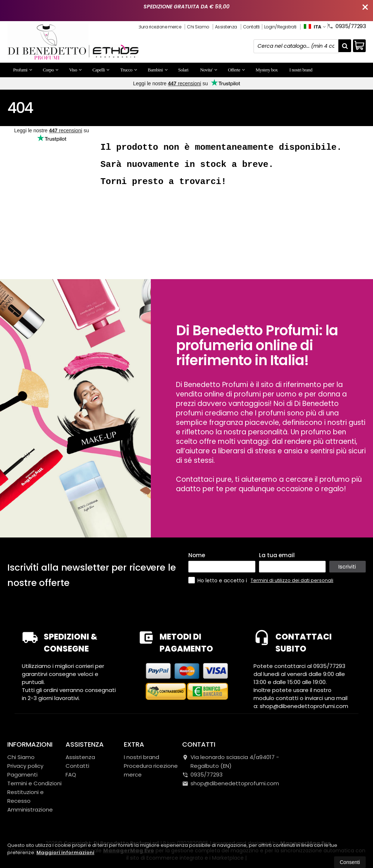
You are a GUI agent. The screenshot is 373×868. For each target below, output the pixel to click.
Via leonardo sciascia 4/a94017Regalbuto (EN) (231, 761)
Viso (75, 70)
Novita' (208, 70)
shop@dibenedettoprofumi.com (231, 783)
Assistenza (226, 27)
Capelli (101, 70)
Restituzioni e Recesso (25, 796)
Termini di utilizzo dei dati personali (292, 580)
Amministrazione (30, 810)
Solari (183, 70)
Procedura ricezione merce (154, 27)
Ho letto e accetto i (218, 580)
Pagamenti (22, 775)
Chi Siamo (198, 27)
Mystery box (267, 70)
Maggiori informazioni (65, 853)
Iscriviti (347, 566)
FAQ (71, 775)
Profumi (22, 70)
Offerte (236, 70)
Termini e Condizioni (34, 783)
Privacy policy (25, 766)
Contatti (251, 27)
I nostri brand (301, 70)
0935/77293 (347, 26)
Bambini (158, 70)
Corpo (50, 70)
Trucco (129, 70)
